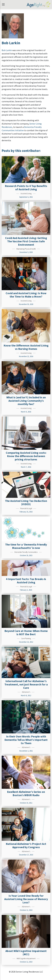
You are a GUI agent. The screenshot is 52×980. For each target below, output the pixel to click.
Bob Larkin (7, 50)
